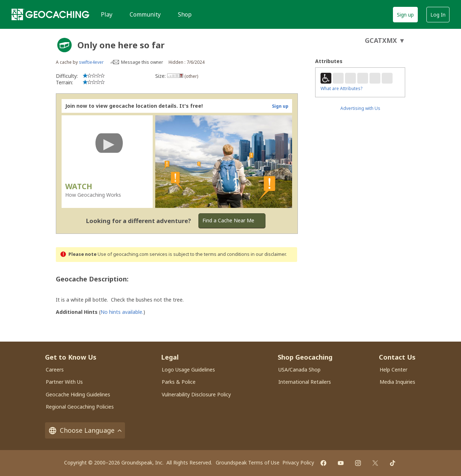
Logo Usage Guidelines (188, 370)
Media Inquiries (397, 382)
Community (145, 14)
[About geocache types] (64, 45)
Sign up (405, 15)
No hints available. (122, 312)
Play (107, 14)
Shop (185, 14)
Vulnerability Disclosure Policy (196, 394)
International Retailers (305, 382)
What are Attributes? (341, 88)
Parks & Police (179, 382)
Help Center (393, 370)
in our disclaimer (268, 254)
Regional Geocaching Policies (80, 407)
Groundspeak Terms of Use (248, 462)
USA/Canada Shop (299, 370)
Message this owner (142, 62)
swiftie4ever (91, 62)
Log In (438, 15)
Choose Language (85, 430)
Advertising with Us (360, 108)
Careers (55, 370)
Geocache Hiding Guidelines (78, 394)
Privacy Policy (298, 462)
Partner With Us (64, 382)
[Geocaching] (50, 14)
